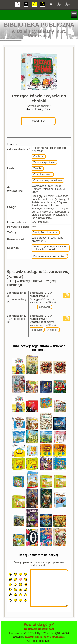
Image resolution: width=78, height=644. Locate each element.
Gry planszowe (42, 174)
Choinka (38, 156)
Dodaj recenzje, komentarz (50, 256)
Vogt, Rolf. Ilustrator (45, 232)
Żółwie (37, 168)
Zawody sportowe (44, 162)
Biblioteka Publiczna (39, 25)
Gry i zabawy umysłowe (48, 180)
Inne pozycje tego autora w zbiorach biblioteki (50, 248)
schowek (44, 307)
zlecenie (52, 330)
